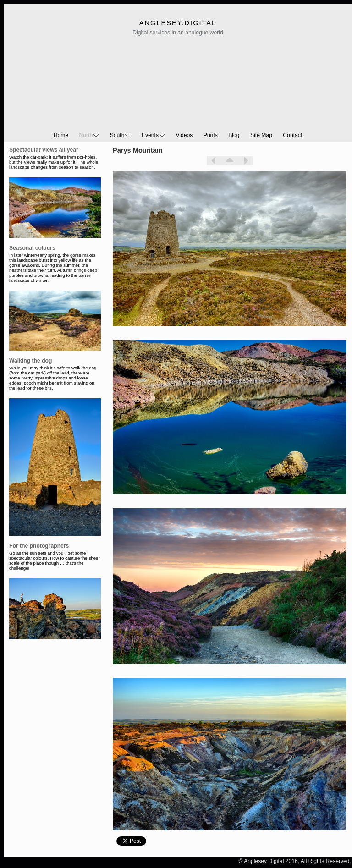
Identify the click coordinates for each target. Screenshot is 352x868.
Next (246, 161)
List (230, 161)
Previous (214, 161)
